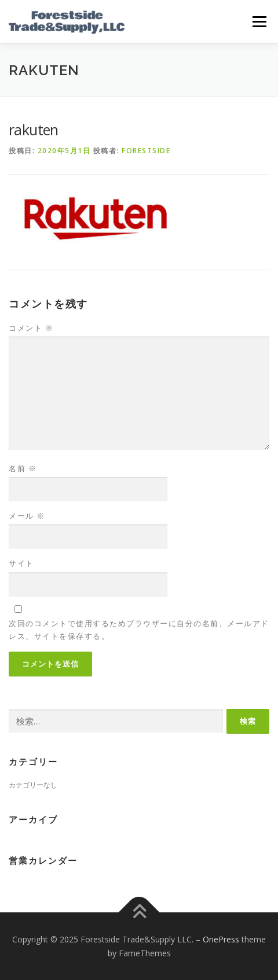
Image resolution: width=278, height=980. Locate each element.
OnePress (221, 939)
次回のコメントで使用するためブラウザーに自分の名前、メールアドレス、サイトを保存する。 (139, 630)
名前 (23, 468)
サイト (21, 563)
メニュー (259, 22)
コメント (31, 328)
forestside (146, 151)
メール (27, 516)
